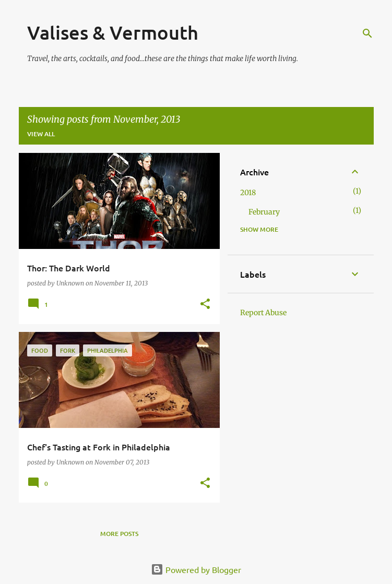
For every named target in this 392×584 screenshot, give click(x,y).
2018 (248, 193)
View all (41, 134)
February (264, 212)
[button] (205, 305)
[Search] (367, 33)
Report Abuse (263, 313)
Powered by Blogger (196, 569)
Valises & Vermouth (113, 32)
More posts (119, 534)
